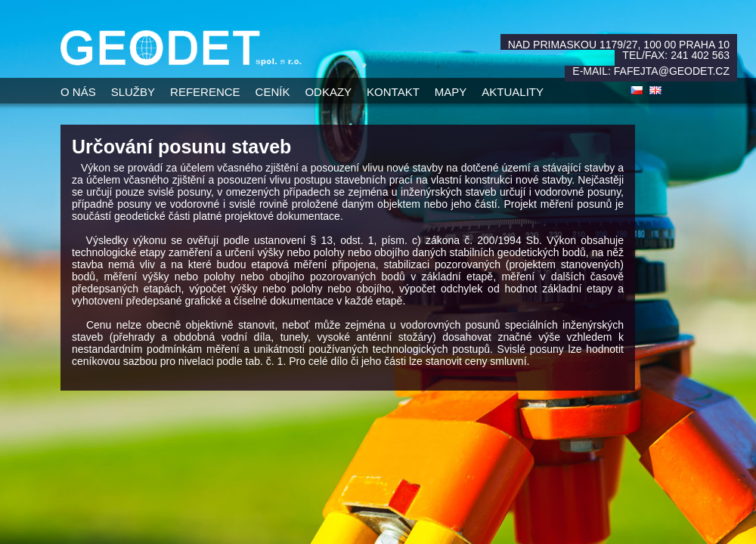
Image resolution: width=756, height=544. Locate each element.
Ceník (273, 92)
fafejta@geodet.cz (672, 71)
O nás (78, 92)
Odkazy (328, 92)
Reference (205, 92)
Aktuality (513, 92)
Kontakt (393, 92)
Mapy (451, 92)
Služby (133, 92)
